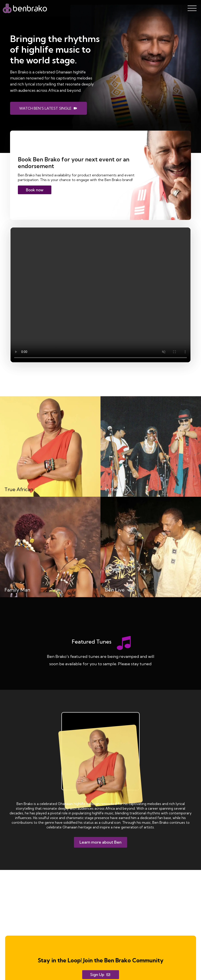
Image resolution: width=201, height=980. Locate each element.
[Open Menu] (192, 8)
